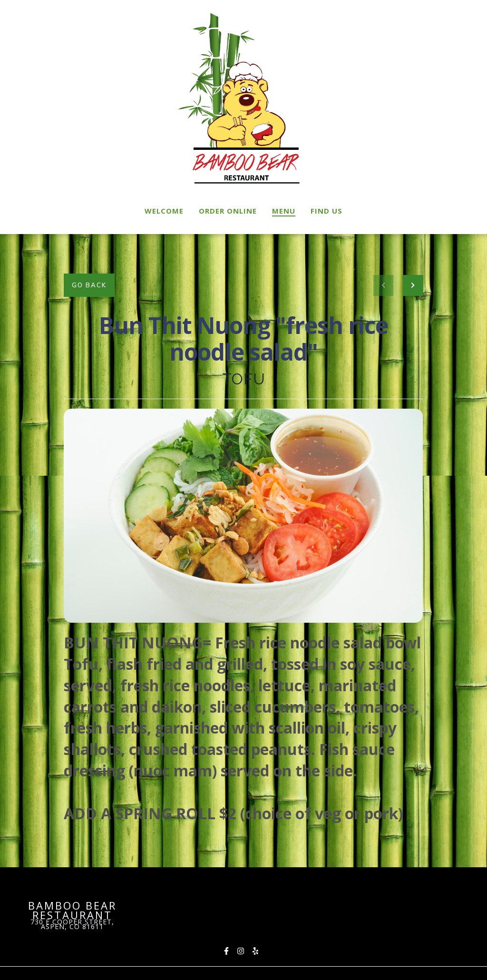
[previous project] (383, 285)
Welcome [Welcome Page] (164, 211)
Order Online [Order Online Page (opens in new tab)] (228, 211)
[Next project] (413, 285)
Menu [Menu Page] (284, 211)
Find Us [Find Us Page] (326, 211)
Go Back (89, 285)
